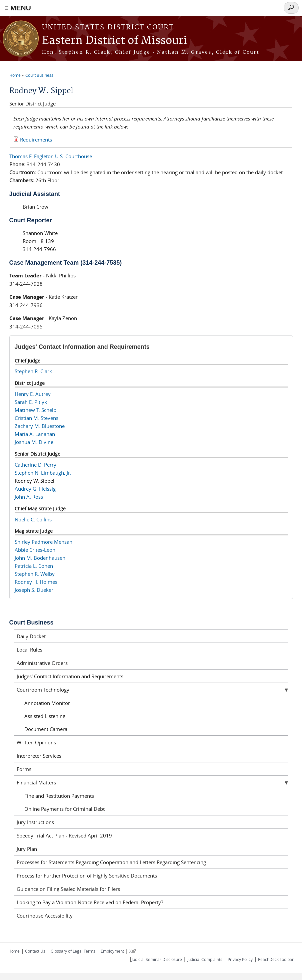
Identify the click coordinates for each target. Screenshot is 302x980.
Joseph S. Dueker (34, 590)
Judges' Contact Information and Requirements (70, 676)
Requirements (36, 140)
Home (15, 75)
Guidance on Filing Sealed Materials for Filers (68, 889)
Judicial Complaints (205, 959)
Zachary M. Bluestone (40, 426)
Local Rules (29, 650)
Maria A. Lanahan (35, 434)
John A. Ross (29, 497)
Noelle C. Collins (33, 519)
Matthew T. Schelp (35, 410)
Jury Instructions (35, 822)
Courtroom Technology (43, 690)
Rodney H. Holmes (36, 582)
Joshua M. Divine (34, 442)
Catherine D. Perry (35, 465)
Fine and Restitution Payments (59, 796)
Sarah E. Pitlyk (31, 402)
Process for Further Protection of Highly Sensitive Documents (87, 876)
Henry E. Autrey (33, 394)
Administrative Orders (42, 663)
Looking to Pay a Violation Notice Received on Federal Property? (90, 902)
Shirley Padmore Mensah (43, 542)
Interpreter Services (39, 756)
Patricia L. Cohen (34, 566)
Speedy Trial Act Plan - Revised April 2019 (64, 835)
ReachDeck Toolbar (276, 959)
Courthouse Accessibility (45, 916)
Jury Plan (27, 849)
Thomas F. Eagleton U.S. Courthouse (51, 156)
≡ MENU (18, 8)
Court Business (39, 75)
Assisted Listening (45, 716)
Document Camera (46, 729)
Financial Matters (36, 782)
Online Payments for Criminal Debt (64, 809)
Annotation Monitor (47, 703)
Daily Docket (31, 636)
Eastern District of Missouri (114, 41)
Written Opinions (36, 742)
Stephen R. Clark (33, 371)
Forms (24, 769)
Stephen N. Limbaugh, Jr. (43, 473)
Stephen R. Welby (35, 574)
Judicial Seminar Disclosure (157, 959)
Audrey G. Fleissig (35, 489)
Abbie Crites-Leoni (36, 550)
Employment (112, 951)
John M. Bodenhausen (40, 558)
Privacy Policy (240, 959)
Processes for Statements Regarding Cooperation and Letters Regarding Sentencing (111, 862)
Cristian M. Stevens (36, 418)
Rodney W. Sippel (34, 481)
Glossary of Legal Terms (73, 951)
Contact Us (35, 951)
